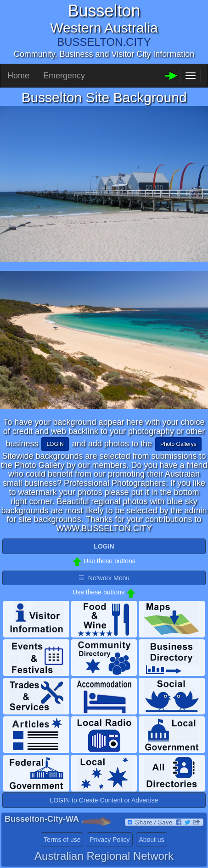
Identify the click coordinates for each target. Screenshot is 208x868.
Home (18, 76)
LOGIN (55, 444)
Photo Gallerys (178, 444)
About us (151, 840)
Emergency (64, 76)
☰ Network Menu (104, 578)
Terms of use (62, 840)
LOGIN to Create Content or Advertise (104, 800)
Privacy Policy (110, 840)
